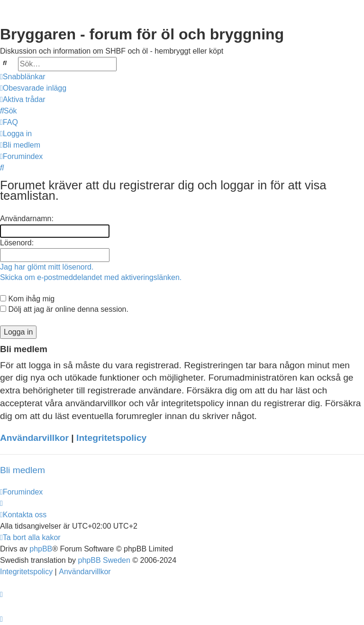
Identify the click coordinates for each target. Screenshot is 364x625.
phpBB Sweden (104, 560)
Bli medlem (23, 470)
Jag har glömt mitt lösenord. (47, 267)
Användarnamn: (27, 219)
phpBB (41, 549)
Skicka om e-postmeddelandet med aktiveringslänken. (91, 277)
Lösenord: (17, 243)
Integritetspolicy (111, 438)
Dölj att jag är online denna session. (64, 309)
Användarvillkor (34, 438)
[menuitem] (33, 88)
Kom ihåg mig (27, 299)
